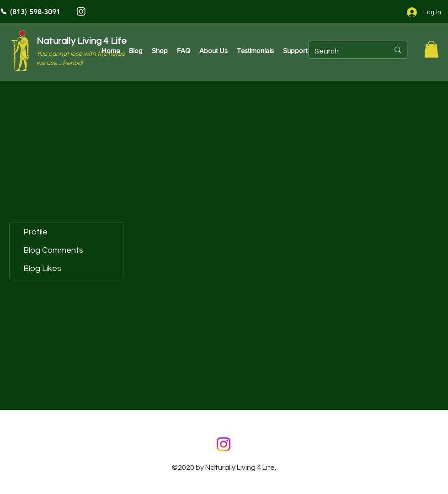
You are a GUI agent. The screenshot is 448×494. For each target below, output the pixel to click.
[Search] (345, 51)
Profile (35, 232)
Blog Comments (53, 250)
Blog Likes (42, 268)
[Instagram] (81, 11)
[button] (431, 49)
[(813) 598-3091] (62, 11)
